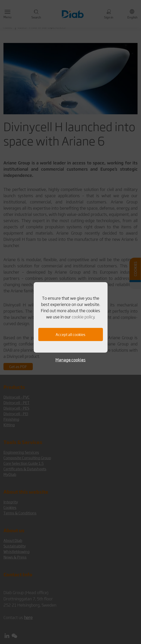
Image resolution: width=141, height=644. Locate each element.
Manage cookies (70, 360)
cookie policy (83, 317)
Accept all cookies (70, 334)
